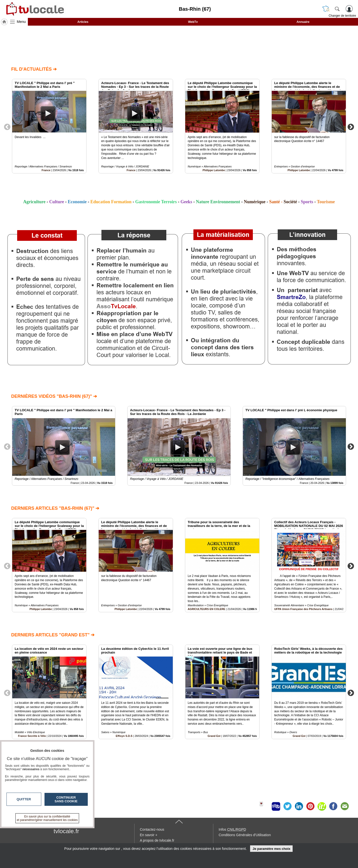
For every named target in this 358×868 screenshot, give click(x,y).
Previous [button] (7, 127)
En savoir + (149, 835)
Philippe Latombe (214, 170)
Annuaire (303, 22)
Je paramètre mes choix (271, 849)
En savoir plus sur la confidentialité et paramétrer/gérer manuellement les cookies (47, 818)
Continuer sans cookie (66, 799)
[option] (49, 126)
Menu (21, 22)
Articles (83, 22)
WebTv (193, 22)
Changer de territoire (342, 16)
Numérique (255, 202)
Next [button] (351, 127)
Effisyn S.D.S (124, 736)
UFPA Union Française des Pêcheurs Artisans (303, 609)
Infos (232, 829)
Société (290, 202)
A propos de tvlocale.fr (157, 840)
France (46, 170)
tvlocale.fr (67, 831)
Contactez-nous (152, 829)
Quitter (24, 799)
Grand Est (214, 736)
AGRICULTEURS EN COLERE (206, 609)
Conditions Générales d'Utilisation (245, 835)
